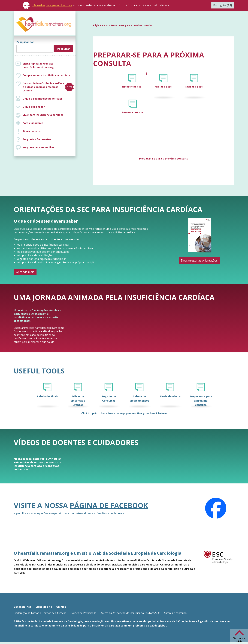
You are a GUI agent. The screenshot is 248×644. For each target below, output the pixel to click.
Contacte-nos (22, 607)
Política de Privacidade (84, 613)
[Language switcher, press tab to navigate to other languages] (223, 5)
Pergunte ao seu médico (38, 147)
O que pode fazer (34, 107)
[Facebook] (216, 508)
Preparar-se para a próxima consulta (164, 158)
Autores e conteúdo (175, 613)
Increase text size (131, 87)
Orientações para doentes (52, 5)
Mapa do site (44, 607)
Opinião (61, 607)
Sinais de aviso (32, 131)
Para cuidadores (33, 123)
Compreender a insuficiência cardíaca (47, 75)
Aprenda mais (25, 272)
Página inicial (101, 25)
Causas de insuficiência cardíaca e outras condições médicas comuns (48, 87)
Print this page (163, 87)
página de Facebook (109, 505)
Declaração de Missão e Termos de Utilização (40, 613)
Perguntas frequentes (37, 139)
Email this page (194, 87)
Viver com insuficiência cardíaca (43, 115)
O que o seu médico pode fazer (42, 99)
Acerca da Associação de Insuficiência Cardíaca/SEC (130, 613)
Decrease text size (133, 112)
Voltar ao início (239, 640)
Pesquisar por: (25, 42)
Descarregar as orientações (199, 260)
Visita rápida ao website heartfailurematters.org (38, 65)
